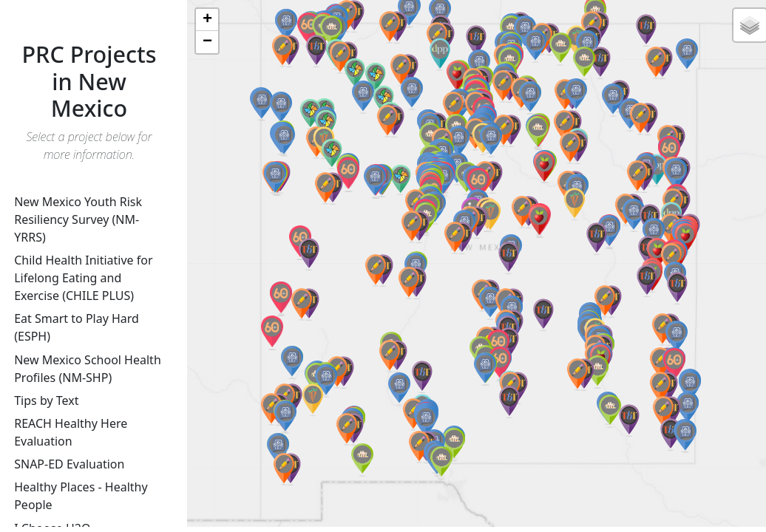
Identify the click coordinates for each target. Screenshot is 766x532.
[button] (509, 258)
